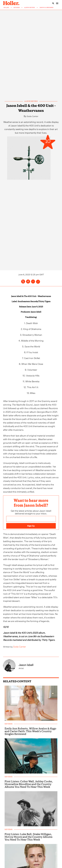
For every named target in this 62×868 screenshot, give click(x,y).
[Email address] (31, 529)
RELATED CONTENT (17, 702)
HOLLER (6, 8)
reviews (9, 745)
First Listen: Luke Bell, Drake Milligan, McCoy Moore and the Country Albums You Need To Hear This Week (29, 858)
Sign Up (31, 536)
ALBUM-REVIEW (30, 8)
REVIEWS (17, 8)
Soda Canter (33, 116)
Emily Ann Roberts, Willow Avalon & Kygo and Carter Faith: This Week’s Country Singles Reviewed (30, 752)
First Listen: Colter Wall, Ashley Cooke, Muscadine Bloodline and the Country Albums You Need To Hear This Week (29, 805)
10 (48, 141)
